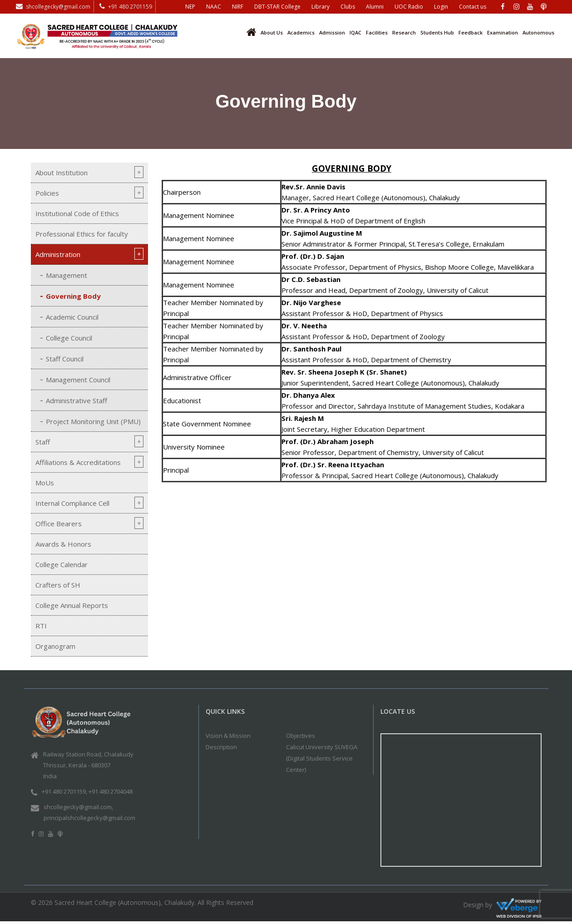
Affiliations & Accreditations (78, 462)
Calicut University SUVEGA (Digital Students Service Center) (322, 758)
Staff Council (65, 359)
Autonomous (538, 32)
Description (221, 747)
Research (404, 32)
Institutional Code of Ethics (77, 213)
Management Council (78, 380)
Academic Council (72, 317)
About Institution (62, 173)
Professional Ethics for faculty (82, 234)
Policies (47, 193)
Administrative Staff (76, 400)
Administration (58, 254)
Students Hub (437, 32)
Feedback (471, 32)
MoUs (45, 483)
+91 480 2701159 (130, 7)
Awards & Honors (63, 544)
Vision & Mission (228, 736)
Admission (332, 32)
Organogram (55, 646)
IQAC (355, 32)
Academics (301, 32)
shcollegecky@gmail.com (58, 7)
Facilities (377, 32)
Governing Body (73, 296)
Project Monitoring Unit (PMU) (93, 421)
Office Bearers (59, 524)
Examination (503, 32)
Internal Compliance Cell (72, 503)
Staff (43, 442)
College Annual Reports (72, 605)
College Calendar (62, 564)
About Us (272, 32)
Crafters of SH (58, 585)
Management (67, 275)
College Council (69, 338)
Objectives (301, 736)
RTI (41, 626)
